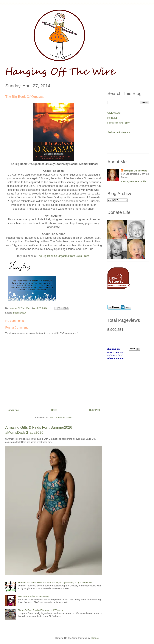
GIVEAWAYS (114, 113)
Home (54, 410)
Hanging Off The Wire (136, 171)
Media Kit (112, 118)
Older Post (94, 410)
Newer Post (13, 410)
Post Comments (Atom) (61, 418)
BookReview (19, 313)
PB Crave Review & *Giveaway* (34, 596)
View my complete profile (134, 181)
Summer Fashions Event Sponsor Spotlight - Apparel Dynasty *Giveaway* (55, 582)
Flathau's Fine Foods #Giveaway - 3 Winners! (41, 610)
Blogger (94, 638)
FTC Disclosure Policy (118, 123)
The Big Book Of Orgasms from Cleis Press (63, 256)
